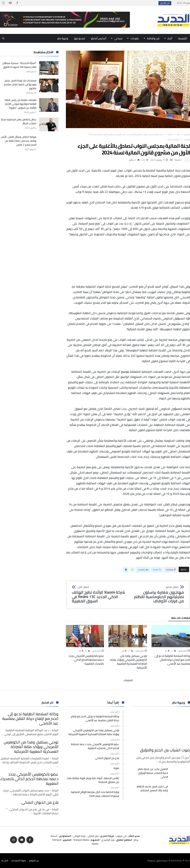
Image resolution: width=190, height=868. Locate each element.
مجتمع (157, 645)
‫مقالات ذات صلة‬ (181, 618)
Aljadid (178, 160)
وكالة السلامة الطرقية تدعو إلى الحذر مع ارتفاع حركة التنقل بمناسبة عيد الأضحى (172, 660)
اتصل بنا (5, 860)
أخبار (178, 134)
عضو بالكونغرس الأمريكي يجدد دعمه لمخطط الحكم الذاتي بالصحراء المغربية (86, 660)
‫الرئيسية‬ (187, 134)
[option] (171, 645)
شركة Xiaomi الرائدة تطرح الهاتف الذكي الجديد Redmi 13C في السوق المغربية (99, 595)
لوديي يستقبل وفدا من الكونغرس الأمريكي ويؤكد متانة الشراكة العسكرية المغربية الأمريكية (129, 662)
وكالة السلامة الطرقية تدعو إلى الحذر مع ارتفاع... (130, 3)
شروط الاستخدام (19, 860)
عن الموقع (34, 860)
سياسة (114, 645)
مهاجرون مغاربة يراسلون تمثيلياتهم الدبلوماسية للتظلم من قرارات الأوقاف (157, 595)
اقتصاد (170, 134)
